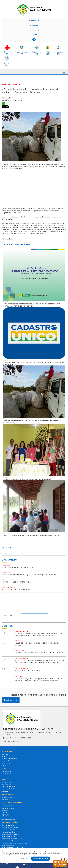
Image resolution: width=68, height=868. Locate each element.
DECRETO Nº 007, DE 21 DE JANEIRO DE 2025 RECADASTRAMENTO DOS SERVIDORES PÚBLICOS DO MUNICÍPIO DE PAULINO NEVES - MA (40, 662)
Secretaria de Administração (10, 834)
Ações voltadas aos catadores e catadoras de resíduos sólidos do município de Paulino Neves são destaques (32, 422)
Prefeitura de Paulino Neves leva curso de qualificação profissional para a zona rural (31, 535)
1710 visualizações (8, 98)
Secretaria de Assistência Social (12, 839)
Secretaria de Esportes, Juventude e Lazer (15, 843)
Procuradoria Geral (8, 830)
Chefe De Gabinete (8, 825)
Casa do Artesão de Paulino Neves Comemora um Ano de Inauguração (27, 479)
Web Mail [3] (34, 25)
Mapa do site (6, 763)
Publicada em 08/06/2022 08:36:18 (12, 100)
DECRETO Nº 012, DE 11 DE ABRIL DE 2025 (16, 589)
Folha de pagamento (8, 808)
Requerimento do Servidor (10, 789)
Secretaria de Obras (8, 845)
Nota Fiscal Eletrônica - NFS (10, 787)
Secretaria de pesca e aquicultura (12, 847)
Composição (5, 756)
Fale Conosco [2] (34, 30)
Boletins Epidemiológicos (9, 759)
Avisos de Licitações (8, 782)
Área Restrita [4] (34, 21)
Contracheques (6, 784)
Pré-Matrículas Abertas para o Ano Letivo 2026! (17, 567)
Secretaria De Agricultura (9, 836)
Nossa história (6, 772)
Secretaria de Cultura (8, 841)
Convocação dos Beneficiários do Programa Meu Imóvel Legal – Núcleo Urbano (29, 575)
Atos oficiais (5, 754)
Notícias (4, 765)
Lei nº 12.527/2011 (7, 806)
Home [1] (34, 35)
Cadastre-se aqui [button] (11, 700)
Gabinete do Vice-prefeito (10, 828)
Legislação (5, 817)
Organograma (6, 815)
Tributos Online (6, 791)
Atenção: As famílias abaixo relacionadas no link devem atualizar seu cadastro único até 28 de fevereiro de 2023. (33, 363)
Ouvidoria (5, 800)
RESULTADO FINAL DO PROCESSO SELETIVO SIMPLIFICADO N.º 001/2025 (40, 652)
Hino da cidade (6, 774)
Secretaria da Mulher (8, 832)
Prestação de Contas (8, 819)
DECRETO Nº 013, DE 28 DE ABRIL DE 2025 (16, 582)
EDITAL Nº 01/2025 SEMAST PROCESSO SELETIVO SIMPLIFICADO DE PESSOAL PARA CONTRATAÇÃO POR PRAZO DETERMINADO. (32, 305)
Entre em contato (7, 797)
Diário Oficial (6, 813)
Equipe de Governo (8, 761)
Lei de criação (6, 776)
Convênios (5, 810)
